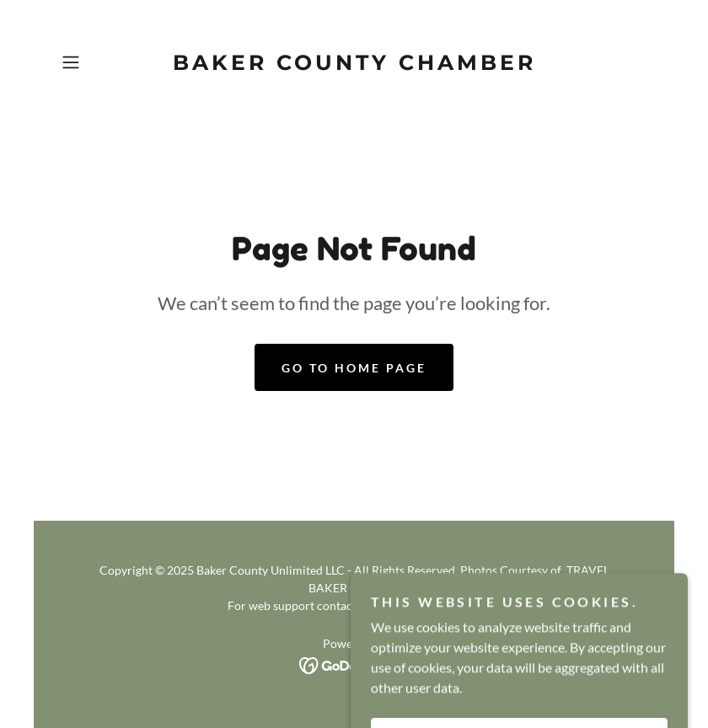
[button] (99, 62)
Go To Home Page (354, 368)
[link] (354, 64)
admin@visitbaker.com (418, 605)
